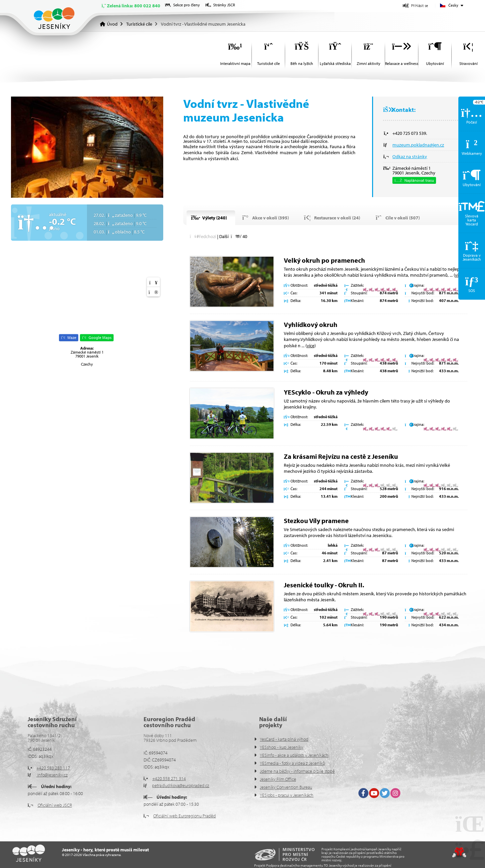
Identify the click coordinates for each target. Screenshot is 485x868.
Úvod (54, 18)
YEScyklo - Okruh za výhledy (326, 392)
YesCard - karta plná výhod (284, 739)
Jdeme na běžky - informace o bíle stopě (297, 771)
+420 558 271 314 (169, 778)
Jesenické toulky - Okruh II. (324, 585)
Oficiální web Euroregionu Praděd (185, 816)
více (311, 346)
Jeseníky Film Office (278, 779)
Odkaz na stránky (410, 156)
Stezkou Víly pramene (316, 521)
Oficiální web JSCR (55, 805)
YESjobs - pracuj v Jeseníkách (287, 795)
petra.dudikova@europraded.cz (181, 785)
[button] (415, 5)
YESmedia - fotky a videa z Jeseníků (292, 763)
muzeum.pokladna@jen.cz (418, 145)
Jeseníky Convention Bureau (286, 787)
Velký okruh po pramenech (324, 260)
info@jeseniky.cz (52, 775)
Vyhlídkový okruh (311, 324)
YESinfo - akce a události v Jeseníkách (294, 755)
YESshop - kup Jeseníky (281, 747)
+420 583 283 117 (53, 768)
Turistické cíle (139, 24)
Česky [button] (453, 5)
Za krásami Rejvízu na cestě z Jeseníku (341, 456)
